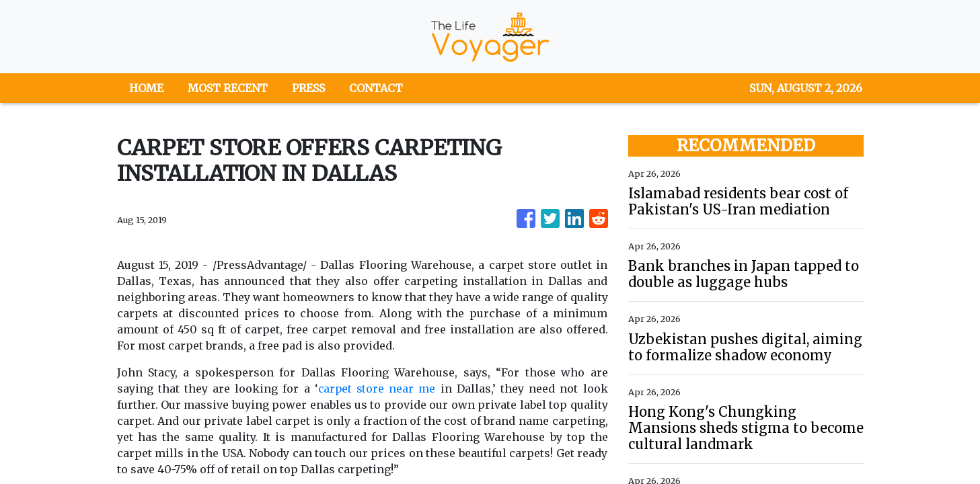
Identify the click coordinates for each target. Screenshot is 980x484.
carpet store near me (376, 389)
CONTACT (376, 88)
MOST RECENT (228, 88)
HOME (146, 88)
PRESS (308, 88)
